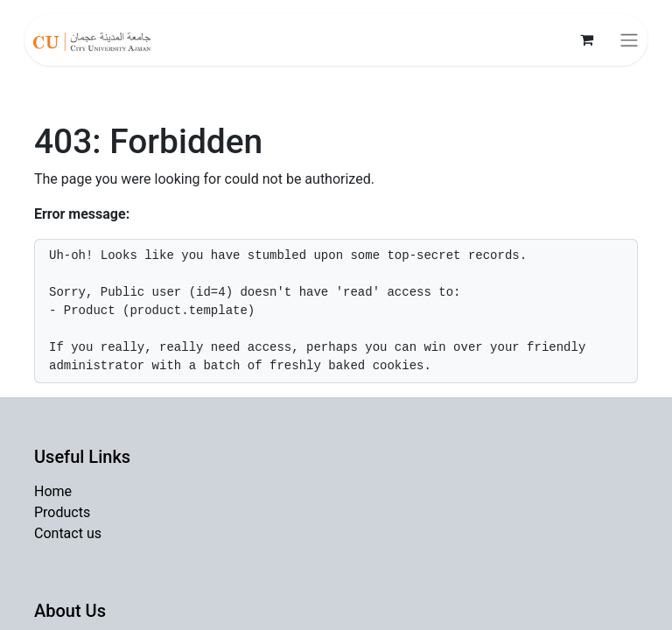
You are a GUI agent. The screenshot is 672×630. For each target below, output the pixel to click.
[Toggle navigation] (629, 40)
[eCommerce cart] (586, 39)
